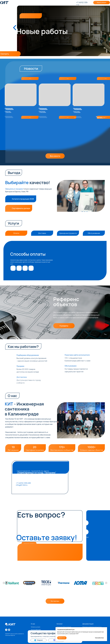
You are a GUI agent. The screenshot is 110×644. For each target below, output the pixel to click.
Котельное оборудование (64, 627)
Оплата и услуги (36, 627)
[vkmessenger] (9, 630)
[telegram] (6, 630)
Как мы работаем (36, 630)
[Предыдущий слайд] (4, 583)
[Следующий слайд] (106, 583)
